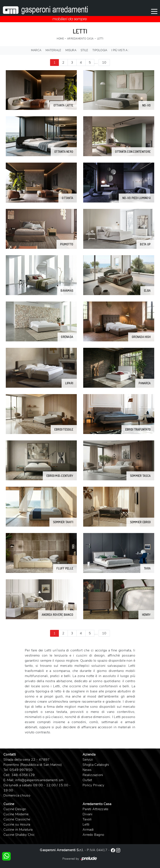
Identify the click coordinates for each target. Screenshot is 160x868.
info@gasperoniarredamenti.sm (39, 780)
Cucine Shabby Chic (19, 835)
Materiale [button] (53, 50)
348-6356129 (23, 775)
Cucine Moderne (16, 814)
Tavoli (87, 819)
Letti (100, 39)
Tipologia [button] (100, 50)
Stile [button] (84, 50)
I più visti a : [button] (120, 50)
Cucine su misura (17, 824)
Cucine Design (15, 809)
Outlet (87, 780)
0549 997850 (21, 770)
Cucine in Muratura (18, 830)
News (87, 770)
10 (104, 63)
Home (60, 39)
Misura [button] (71, 50)
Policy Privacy (93, 785)
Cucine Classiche (17, 819)
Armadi (88, 830)
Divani (88, 814)
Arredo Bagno (93, 835)
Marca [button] (36, 50)
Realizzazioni (93, 775)
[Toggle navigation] (154, 11)
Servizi (88, 760)
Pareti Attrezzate (95, 809)
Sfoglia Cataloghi (96, 765)
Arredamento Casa (80, 39)
